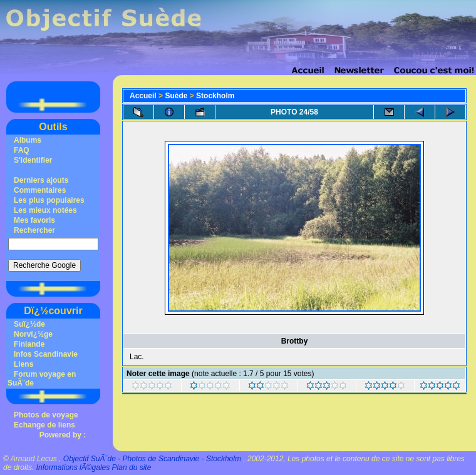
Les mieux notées (45, 210)
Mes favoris (34, 220)
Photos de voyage (46, 415)
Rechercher (34, 230)
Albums (28, 140)
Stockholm (215, 96)
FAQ (22, 150)
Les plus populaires (49, 200)
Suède (176, 96)
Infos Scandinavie (46, 354)
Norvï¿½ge (33, 334)
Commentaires (40, 190)
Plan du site (132, 467)
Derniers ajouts (41, 180)
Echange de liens (44, 425)
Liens (23, 364)
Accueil (143, 96)
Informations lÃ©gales (73, 467)
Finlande (29, 344)
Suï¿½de (29, 324)
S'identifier (33, 160)
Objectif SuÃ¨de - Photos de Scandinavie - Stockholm (152, 459)
